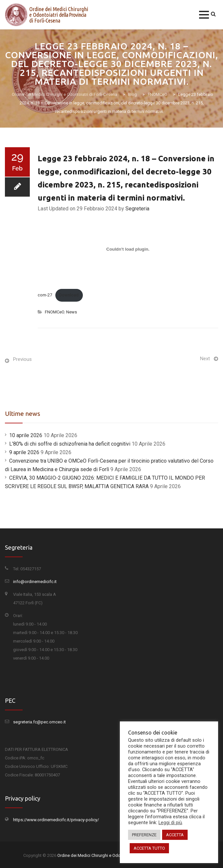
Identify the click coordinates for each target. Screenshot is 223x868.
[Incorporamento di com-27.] (128, 249)
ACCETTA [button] (175, 835)
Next (205, 359)
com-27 (45, 295)
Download (69, 295)
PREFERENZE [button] (144, 835)
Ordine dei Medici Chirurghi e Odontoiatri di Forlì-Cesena (110, 855)
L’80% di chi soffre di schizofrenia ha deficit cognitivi (70, 444)
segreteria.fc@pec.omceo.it (39, 722)
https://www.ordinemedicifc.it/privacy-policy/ (56, 820)
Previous (22, 359)
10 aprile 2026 (26, 435)
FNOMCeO (55, 312)
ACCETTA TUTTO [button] (149, 848)
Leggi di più (170, 823)
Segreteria (137, 209)
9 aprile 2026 (24, 452)
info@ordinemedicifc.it (35, 582)
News (72, 312)
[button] (204, 15)
